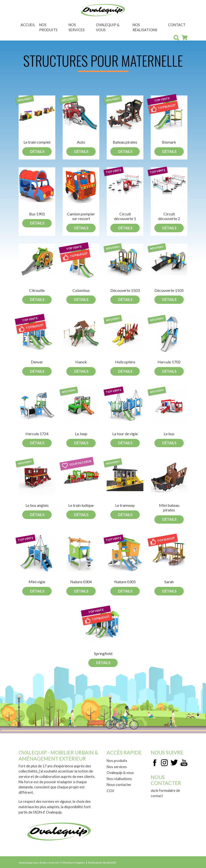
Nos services (77, 27)
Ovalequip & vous (108, 27)
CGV (110, 791)
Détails (37, 152)
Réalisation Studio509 (102, 863)
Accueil (28, 25)
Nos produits (48, 27)
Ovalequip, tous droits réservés (39, 863)
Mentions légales (74, 863)
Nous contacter (119, 785)
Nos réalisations (145, 27)
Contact (177, 25)
